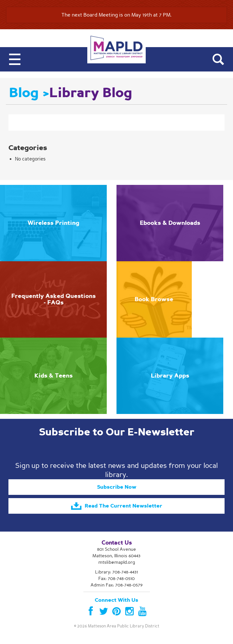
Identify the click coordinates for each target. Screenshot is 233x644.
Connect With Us (116, 600)
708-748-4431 (125, 572)
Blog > (29, 93)
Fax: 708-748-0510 (116, 579)
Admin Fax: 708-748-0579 (116, 585)
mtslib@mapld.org (117, 562)
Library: (116, 572)
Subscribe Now (117, 487)
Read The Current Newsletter (117, 506)
